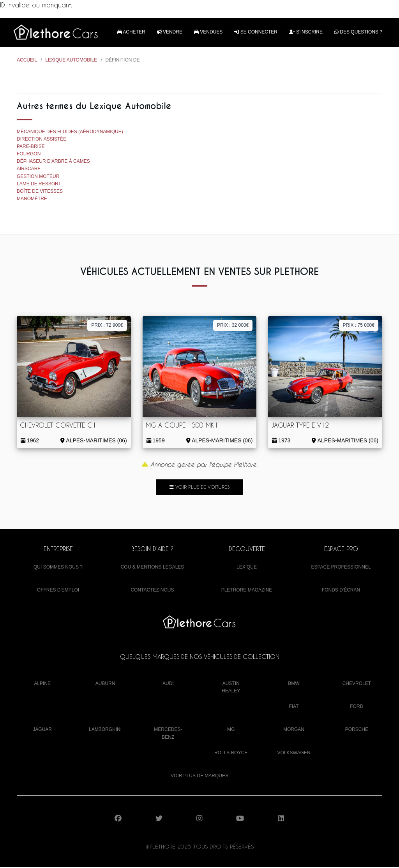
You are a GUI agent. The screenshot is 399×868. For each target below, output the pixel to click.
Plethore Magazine (247, 591)
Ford (357, 707)
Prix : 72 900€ (107, 326)
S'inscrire (306, 32)
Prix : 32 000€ (233, 326)
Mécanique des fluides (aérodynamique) (70, 132)
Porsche (357, 730)
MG (231, 730)
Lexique (247, 568)
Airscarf (29, 169)
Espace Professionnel (341, 568)
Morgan (294, 730)
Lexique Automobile (71, 61)
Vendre (170, 32)
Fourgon (29, 155)
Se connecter (256, 32)
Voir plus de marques (199, 776)
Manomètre (32, 199)
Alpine (42, 684)
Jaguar (42, 730)
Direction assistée (41, 139)
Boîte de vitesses (40, 192)
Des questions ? (358, 32)
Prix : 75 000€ (359, 326)
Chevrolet (357, 684)
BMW (294, 684)
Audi (168, 684)
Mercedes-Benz (168, 734)
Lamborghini (105, 730)
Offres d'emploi (58, 591)
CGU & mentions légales (153, 568)
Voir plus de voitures (199, 488)
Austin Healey (231, 688)
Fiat (294, 707)
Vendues (208, 32)
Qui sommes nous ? (58, 568)
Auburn (105, 684)
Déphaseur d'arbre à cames (53, 162)
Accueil (27, 61)
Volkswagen (294, 753)
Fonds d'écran (341, 591)
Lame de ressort (39, 184)
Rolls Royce (231, 753)
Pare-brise (31, 147)
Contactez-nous (152, 591)
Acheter (131, 32)
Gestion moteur (38, 177)
